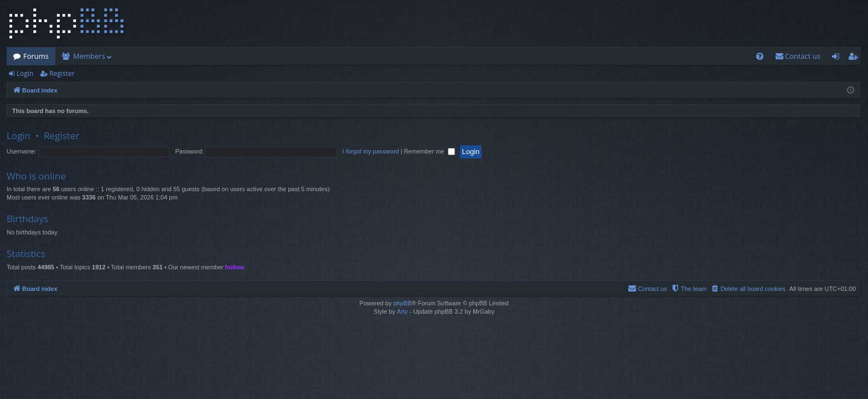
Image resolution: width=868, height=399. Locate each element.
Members (89, 56)
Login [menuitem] (838, 58)
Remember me (430, 151)
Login (25, 73)
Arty (402, 311)
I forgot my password (371, 151)
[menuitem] (760, 56)
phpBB (402, 303)
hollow (235, 267)
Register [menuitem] (855, 58)
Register (62, 73)
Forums (36, 56)
